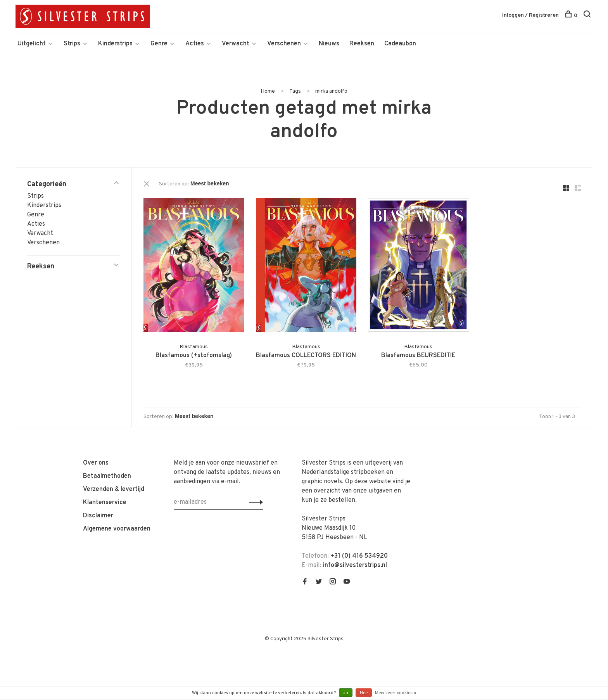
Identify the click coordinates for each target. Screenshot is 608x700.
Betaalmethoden (107, 476)
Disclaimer (98, 516)
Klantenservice (105, 503)
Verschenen (284, 44)
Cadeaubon (400, 44)
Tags (295, 91)
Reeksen (362, 44)
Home (268, 91)
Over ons (96, 463)
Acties (195, 44)
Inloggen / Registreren (530, 15)
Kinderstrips (115, 44)
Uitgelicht (32, 44)
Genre (159, 44)
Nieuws (329, 44)
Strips (72, 44)
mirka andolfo (331, 91)
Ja (346, 693)
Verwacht (236, 44)
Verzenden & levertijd (114, 489)
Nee (364, 693)
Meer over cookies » (396, 693)
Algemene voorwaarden (117, 529)
